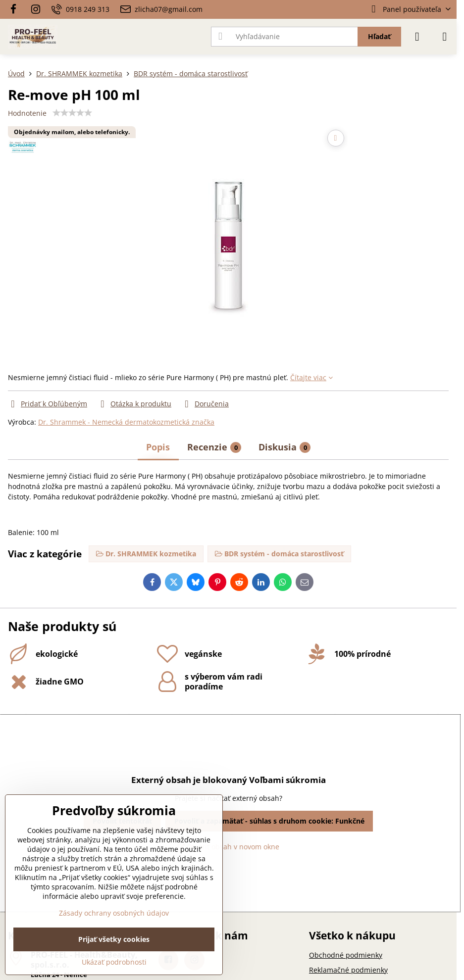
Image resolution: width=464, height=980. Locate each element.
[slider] (72, 113)
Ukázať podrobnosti (114, 962)
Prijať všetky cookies (114, 939)
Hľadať (379, 36)
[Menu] (445, 37)
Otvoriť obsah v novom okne (229, 847)
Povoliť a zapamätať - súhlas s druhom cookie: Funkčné (269, 821)
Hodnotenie (27, 113)
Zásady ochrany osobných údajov (114, 913)
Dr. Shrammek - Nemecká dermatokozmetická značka (126, 422)
